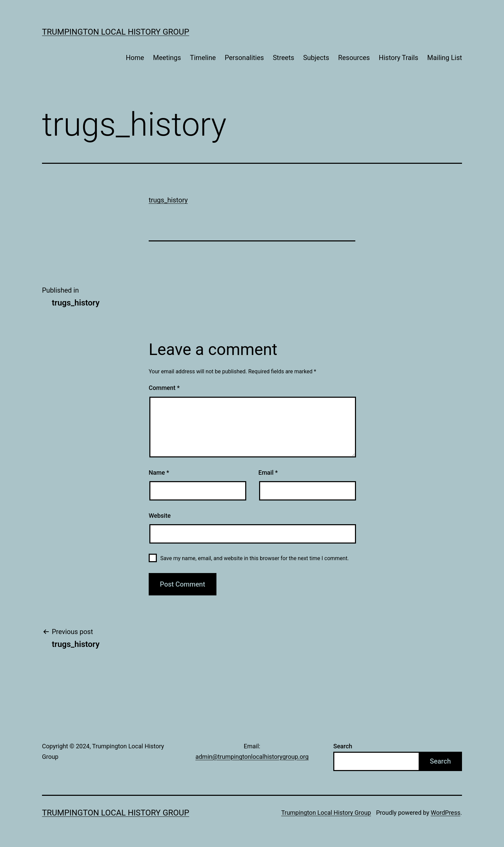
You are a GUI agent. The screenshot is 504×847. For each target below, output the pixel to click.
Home (135, 58)
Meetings (167, 58)
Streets (283, 58)
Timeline (203, 58)
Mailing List (445, 58)
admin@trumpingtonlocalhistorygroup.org (252, 757)
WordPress (446, 813)
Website (160, 516)
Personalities (245, 58)
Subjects (316, 58)
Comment (164, 388)
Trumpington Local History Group (116, 32)
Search (343, 746)
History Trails (398, 58)
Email (268, 472)
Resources (354, 58)
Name (159, 472)
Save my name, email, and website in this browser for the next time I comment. (255, 558)
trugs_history (168, 200)
